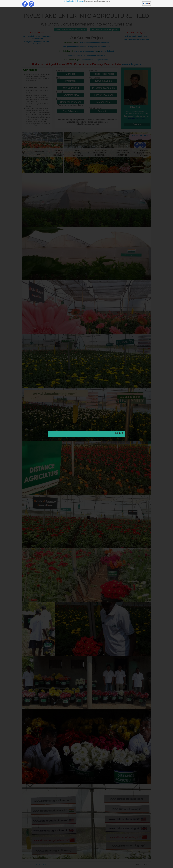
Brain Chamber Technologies (74, 1)
